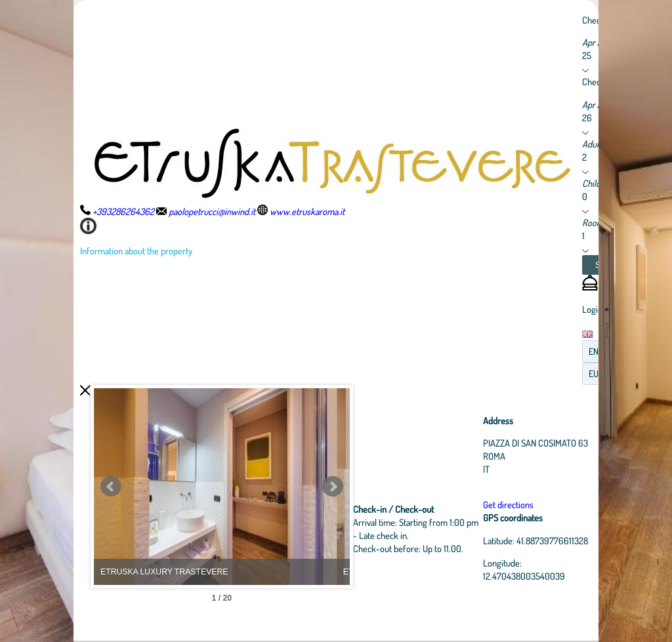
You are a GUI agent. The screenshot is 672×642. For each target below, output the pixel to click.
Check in (598, 20)
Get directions (510, 504)
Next (339, 487)
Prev (111, 487)
